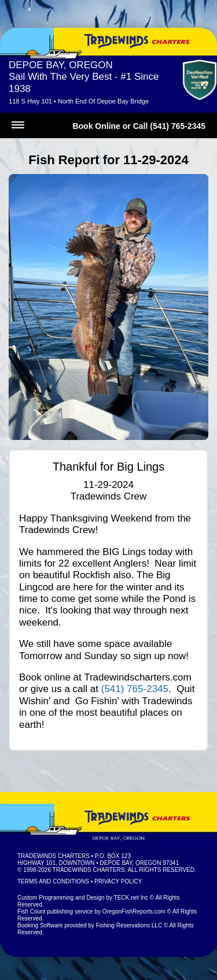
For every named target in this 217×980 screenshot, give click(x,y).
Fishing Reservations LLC (129, 925)
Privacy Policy (118, 881)
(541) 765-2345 (135, 689)
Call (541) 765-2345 (169, 126)
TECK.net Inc (131, 898)
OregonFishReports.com (134, 911)
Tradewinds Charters (54, 856)
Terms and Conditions (53, 881)
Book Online (96, 126)
